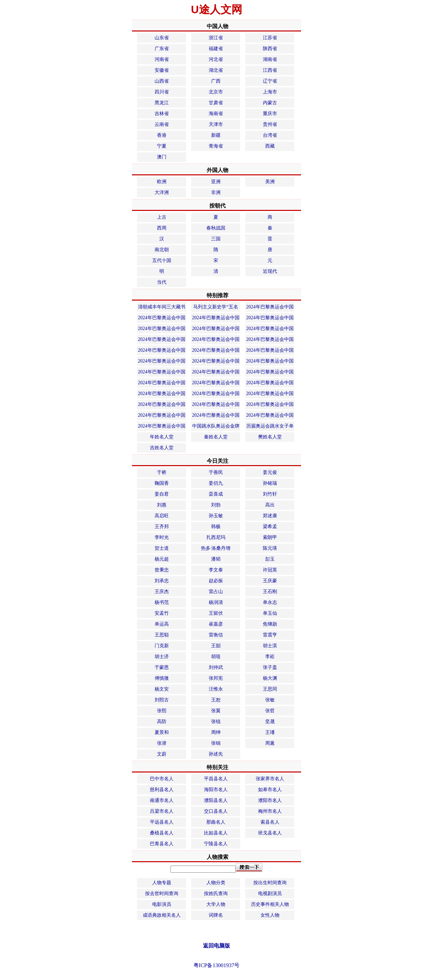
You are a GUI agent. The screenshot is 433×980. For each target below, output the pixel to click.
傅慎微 (162, 678)
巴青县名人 (162, 844)
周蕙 (270, 743)
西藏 (270, 146)
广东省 (162, 49)
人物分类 (216, 883)
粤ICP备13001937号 (217, 965)
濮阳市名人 (270, 800)
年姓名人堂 (162, 437)
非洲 (216, 192)
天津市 (216, 124)
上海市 (270, 92)
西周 (162, 228)
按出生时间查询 (270, 883)
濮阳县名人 (216, 800)
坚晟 (270, 722)
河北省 (216, 59)
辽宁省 (270, 81)
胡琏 (216, 657)
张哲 (270, 711)
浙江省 (216, 38)
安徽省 (162, 70)
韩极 (216, 527)
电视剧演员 (270, 894)
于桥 (162, 472)
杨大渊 (270, 678)
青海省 (216, 146)
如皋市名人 (270, 790)
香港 (162, 135)
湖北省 (216, 70)
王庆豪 (270, 581)
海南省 (216, 114)
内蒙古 (270, 103)
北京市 (216, 92)
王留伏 (216, 613)
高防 (162, 722)
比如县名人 (216, 833)
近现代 (270, 271)
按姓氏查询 (216, 894)
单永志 (270, 602)
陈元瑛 (270, 548)
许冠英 (270, 570)
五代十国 (162, 260)
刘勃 (216, 505)
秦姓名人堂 (216, 437)
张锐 (216, 722)
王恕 (216, 700)
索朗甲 (270, 537)
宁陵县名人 (216, 844)
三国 (216, 239)
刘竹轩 (270, 494)
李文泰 (216, 570)
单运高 (162, 624)
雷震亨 (270, 635)
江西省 (270, 70)
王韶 (216, 646)
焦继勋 (270, 624)
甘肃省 (216, 103)
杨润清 (216, 602)
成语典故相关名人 (162, 915)
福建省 (216, 49)
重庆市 (270, 114)
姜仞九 (216, 483)
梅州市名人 (270, 811)
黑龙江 (162, 103)
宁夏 (162, 146)
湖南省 (270, 59)
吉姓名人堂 (162, 448)
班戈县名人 (270, 833)
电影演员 (162, 904)
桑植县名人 (162, 833)
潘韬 (216, 559)
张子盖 (270, 667)
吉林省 (162, 114)
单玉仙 (270, 613)
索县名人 (270, 822)
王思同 (270, 689)
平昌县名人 (216, 779)
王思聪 (162, 635)
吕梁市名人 (162, 811)
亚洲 (216, 182)
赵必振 (216, 581)
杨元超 (162, 559)
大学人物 (216, 904)
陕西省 (270, 49)
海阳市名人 (216, 790)
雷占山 (216, 592)
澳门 (162, 157)
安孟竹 (162, 613)
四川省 (162, 92)
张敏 (270, 700)
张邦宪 (216, 678)
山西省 (162, 81)
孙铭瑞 (270, 483)
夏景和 (162, 732)
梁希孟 (270, 527)
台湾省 (270, 135)
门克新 (162, 646)
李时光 (162, 537)
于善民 (216, 472)
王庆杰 (162, 592)
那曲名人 (216, 822)
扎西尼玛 (216, 537)
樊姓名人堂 (270, 437)
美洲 (270, 182)
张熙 (162, 711)
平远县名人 (162, 822)
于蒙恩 (162, 667)
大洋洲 (162, 192)
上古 (162, 217)
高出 (270, 505)
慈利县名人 (162, 790)
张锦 (216, 743)
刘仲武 (216, 667)
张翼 (216, 711)
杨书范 (162, 602)
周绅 (216, 732)
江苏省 (270, 38)
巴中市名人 (162, 779)
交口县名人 (216, 811)
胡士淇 (270, 646)
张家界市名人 (270, 779)
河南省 (162, 59)
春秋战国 (216, 228)
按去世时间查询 (162, 894)
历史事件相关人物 (270, 904)
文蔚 (162, 754)
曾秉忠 (162, 570)
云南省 (162, 124)
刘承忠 (162, 581)
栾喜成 (216, 494)
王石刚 (270, 592)
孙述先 (216, 754)
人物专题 (162, 883)
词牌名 (216, 915)
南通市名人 (162, 800)
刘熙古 (162, 700)
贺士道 (162, 548)
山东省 (162, 38)
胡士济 (162, 657)
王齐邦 (162, 527)
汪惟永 (216, 689)
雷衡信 (216, 635)
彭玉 (270, 559)
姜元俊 (270, 472)
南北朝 (162, 250)
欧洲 (162, 182)
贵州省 (270, 124)
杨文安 (162, 689)
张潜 (162, 743)
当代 (162, 282)
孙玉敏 (216, 516)
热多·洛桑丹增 (216, 548)
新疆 (216, 135)
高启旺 (162, 516)
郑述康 (270, 516)
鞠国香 (162, 483)
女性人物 (270, 915)
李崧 (270, 657)
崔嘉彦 (216, 624)
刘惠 (162, 505)
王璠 (270, 732)
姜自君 (162, 494)
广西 (216, 81)
